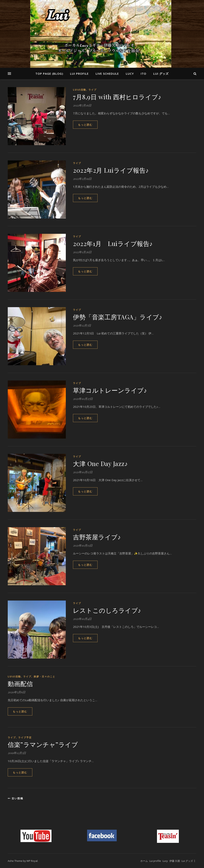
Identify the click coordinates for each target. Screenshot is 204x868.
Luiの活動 (80, 90)
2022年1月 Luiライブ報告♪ (113, 243)
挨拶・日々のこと (45, 676)
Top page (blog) (49, 74)
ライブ (93, 90)
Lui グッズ (161, 74)
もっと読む (85, 125)
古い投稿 (15, 798)
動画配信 (20, 683)
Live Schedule (107, 74)
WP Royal (32, 861)
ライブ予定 (25, 737)
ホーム (144, 861)
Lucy (130, 74)
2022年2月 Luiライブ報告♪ (111, 170)
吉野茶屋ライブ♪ (97, 537)
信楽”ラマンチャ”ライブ (43, 744)
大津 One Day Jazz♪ (100, 463)
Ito (144, 74)
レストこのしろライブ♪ (107, 610)
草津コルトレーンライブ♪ (110, 390)
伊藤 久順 (175, 861)
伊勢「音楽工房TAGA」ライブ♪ (118, 317)
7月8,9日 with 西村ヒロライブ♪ (117, 97)
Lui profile (79, 74)
